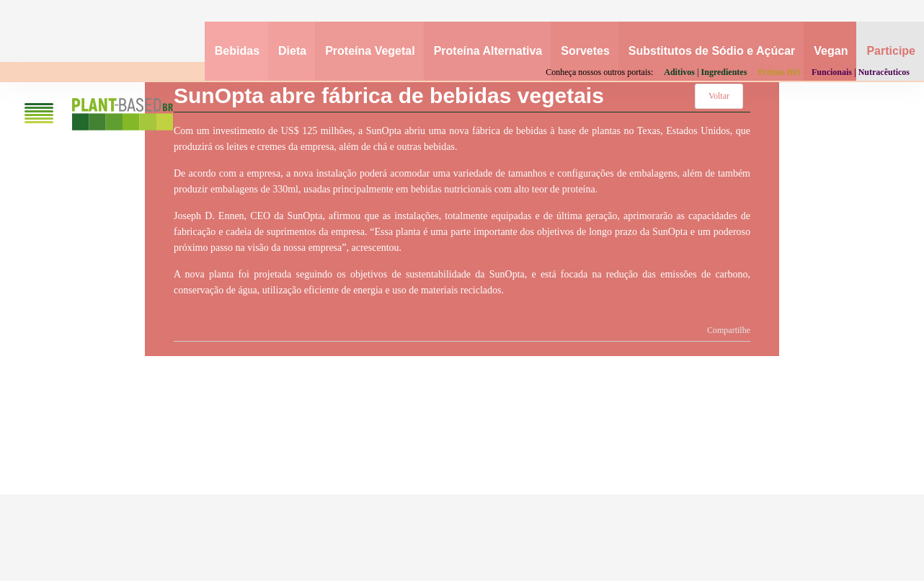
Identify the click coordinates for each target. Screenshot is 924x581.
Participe (891, 51)
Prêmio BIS (779, 72)
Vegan (831, 51)
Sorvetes (585, 51)
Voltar (719, 96)
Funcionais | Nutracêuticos (861, 72)
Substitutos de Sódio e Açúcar (712, 51)
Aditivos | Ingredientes (705, 72)
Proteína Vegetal (370, 51)
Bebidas (237, 51)
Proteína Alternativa (488, 51)
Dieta (292, 51)
